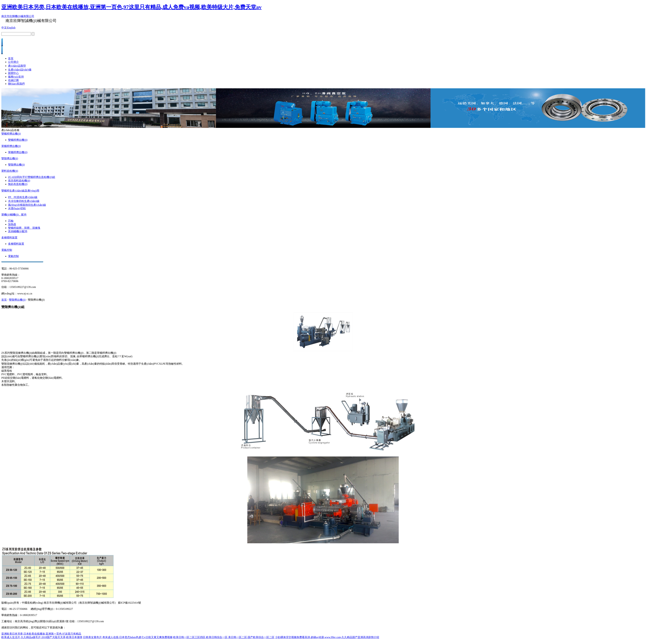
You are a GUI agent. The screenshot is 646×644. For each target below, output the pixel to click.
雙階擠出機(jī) (10, 158)
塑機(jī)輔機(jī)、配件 (14, 215)
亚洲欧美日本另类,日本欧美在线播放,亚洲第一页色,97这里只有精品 (41, 634)
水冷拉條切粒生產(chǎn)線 (24, 201)
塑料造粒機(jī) (10, 171)
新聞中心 (13, 73)
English (11, 28)
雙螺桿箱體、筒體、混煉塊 (24, 228)
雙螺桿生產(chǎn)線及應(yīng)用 (20, 191)
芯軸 (11, 221)
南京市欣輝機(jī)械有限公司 (18, 16)
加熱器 (12, 224)
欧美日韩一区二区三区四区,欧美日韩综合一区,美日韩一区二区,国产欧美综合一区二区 (224, 637)
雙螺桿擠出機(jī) (11, 134)
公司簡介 (13, 62)
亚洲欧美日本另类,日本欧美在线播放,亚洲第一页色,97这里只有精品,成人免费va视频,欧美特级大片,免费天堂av (131, 7)
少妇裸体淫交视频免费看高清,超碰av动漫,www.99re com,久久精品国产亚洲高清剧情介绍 (327, 637)
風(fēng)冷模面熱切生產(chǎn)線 (27, 205)
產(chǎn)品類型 (17, 66)
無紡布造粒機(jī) (18, 184)
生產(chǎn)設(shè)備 (20, 70)
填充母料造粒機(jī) (19, 181)
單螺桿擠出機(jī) (11, 146)
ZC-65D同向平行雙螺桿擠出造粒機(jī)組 (32, 177)
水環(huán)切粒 (17, 208)
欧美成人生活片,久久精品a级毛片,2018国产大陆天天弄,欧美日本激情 (42, 637)
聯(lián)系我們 (16, 84)
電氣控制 (7, 250)
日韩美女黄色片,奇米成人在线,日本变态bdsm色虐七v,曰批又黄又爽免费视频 (128, 637)
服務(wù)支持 (16, 77)
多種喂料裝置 (9, 238)
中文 (4, 28)
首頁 (11, 58)
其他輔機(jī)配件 (18, 231)
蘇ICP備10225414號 (130, 603)
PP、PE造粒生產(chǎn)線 (23, 197)
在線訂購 (13, 80)
